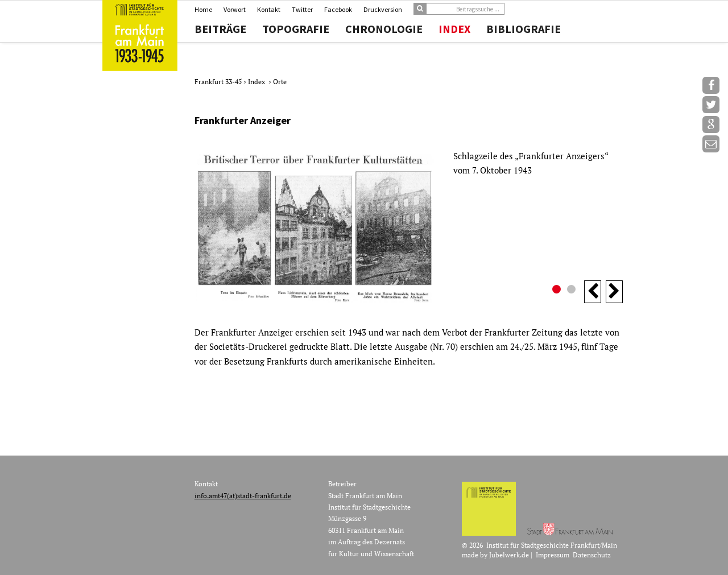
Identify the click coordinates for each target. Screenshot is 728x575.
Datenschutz (592, 555)
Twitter (302, 9)
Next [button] (614, 292)
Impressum (553, 555)
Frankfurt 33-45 (219, 82)
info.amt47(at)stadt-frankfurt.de (243, 496)
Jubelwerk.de (509, 555)
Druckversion (383, 9)
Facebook (338, 9)
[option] (409, 226)
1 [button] (558, 291)
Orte (280, 82)
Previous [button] (593, 292)
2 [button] (573, 291)
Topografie (296, 29)
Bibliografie (524, 29)
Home (203, 9)
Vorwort (235, 9)
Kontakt (269, 9)
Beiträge (220, 29)
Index (454, 29)
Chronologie (384, 29)
